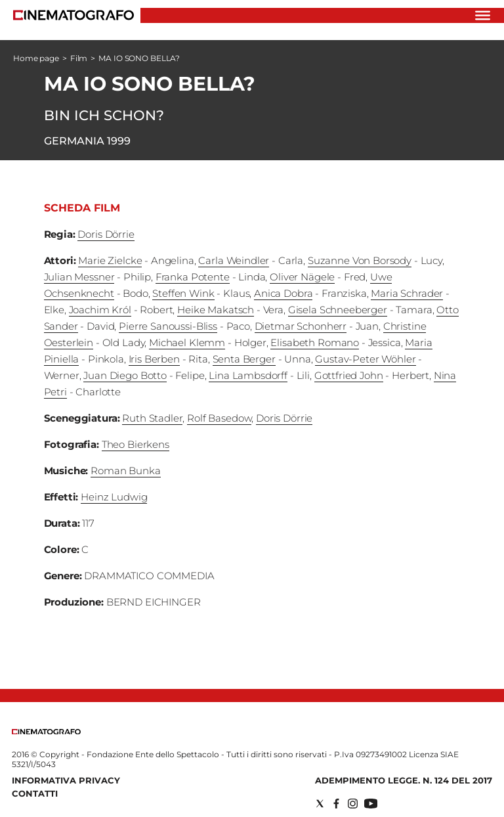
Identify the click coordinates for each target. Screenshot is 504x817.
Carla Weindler (234, 260)
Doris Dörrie (106, 234)
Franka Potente (193, 277)
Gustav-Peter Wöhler (365, 359)
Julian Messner (79, 277)
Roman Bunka (125, 471)
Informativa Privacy (66, 780)
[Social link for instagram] (353, 804)
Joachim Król (100, 310)
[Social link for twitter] (320, 804)
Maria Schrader (407, 293)
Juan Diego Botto (125, 375)
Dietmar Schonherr (301, 326)
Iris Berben (154, 359)
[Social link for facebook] (336, 804)
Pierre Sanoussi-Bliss (168, 326)
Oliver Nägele (302, 277)
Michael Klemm (187, 342)
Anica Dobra (283, 293)
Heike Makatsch (216, 310)
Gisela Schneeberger (338, 310)
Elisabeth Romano (315, 342)
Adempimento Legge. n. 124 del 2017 (404, 780)
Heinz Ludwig (114, 497)
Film (79, 58)
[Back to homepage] (46, 731)
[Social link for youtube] (371, 804)
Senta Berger (244, 359)
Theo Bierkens (136, 444)
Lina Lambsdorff (248, 375)
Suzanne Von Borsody (360, 260)
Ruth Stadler (152, 418)
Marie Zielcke (110, 260)
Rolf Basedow (219, 418)
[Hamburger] (483, 15)
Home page (36, 58)
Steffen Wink (183, 293)
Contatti (35, 793)
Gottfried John (349, 375)
